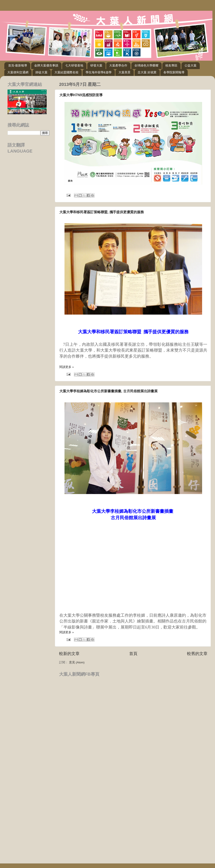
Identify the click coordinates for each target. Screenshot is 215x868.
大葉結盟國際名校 (66, 72)
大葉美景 (124, 72)
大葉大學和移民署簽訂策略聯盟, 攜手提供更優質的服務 (102, 212)
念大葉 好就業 (147, 72)
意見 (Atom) (77, 662)
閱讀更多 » (67, 367)
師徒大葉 (41, 72)
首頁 (133, 654)
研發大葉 (96, 65)
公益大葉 (190, 65)
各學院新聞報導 (174, 72)
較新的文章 (69, 654)
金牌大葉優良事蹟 (46, 65)
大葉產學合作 (118, 65)
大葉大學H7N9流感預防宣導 (81, 95)
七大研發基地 (74, 65)
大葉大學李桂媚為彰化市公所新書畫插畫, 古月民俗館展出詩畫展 (108, 391)
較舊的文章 (197, 654)
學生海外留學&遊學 (99, 72)
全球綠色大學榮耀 (146, 65)
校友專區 (171, 65)
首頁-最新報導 (18, 65)
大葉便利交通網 (18, 72)
